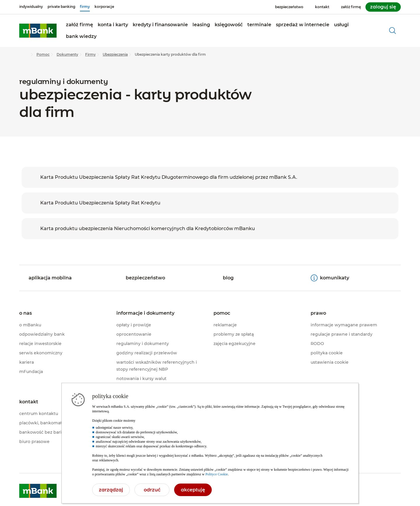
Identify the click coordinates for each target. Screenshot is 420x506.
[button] (79, 25)
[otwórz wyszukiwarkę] (393, 31)
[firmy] (85, 7)
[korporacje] (104, 7)
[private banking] (61, 7)
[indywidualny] (31, 7)
